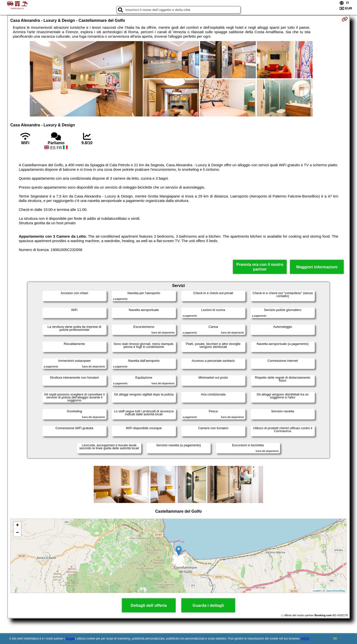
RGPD (305, 639)
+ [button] (17, 526)
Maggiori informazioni (317, 267)
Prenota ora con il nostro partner (260, 267)
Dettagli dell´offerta (149, 605)
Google (70, 639)
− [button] (17, 533)
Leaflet (317, 591)
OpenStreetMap (336, 591)
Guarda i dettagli (208, 605)
